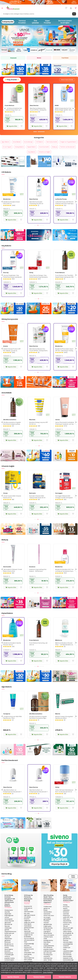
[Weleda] (65, 461)
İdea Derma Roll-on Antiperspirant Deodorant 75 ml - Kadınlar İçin (65, 797)
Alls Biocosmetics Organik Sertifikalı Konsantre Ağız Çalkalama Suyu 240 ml (64, 723)
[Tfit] (39, 608)
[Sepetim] (76, 8)
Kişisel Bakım (65, 150)
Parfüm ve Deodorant (37, 157)
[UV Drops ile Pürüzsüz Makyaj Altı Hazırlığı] (29, 891)
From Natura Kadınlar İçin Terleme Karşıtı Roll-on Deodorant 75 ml (38, 110)
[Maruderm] (39, 682)
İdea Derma (59, 107)
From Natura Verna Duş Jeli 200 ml (64, 650)
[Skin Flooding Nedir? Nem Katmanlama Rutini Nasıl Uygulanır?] (49, 891)
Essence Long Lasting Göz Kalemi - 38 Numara (64, 576)
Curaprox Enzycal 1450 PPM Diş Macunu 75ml (38, 723)
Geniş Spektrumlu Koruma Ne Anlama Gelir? (68, 904)
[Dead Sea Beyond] (13, 388)
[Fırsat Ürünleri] (65, 58)
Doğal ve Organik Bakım (18, 150)
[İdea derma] (39, 2)
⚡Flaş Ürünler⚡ (13, 80)
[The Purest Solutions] (14, 69)
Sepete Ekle (12, 127)
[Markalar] (39, 58)
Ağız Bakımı (11, 144)
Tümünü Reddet (39, 977)
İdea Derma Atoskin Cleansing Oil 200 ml (62, 208)
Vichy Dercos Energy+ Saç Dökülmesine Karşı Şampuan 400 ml (65, 282)
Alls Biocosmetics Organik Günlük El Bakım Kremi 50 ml (13, 650)
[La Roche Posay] (65, 241)
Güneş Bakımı (50, 150)
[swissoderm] (39, 69)
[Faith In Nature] (65, 682)
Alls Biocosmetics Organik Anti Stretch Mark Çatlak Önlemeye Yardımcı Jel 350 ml (38, 429)
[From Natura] (13, 167)
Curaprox (7, 719)
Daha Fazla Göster (66, 81)
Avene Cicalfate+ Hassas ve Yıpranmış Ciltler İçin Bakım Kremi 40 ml (13, 110)
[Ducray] (64, 69)
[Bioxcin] (39, 314)
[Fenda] (65, 314)
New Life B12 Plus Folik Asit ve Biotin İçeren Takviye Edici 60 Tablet (13, 503)
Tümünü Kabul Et (65, 977)
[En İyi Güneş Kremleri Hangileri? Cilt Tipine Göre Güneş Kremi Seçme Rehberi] (10, 891)
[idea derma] (39, 388)
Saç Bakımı (53, 157)
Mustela (58, 425)
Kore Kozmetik (9, 157)
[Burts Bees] (13, 682)
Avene (7, 107)
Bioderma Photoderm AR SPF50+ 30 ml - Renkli (11, 355)
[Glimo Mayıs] (13, 755)
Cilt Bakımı (51, 144)
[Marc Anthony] (13, 314)
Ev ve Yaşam (36, 150)
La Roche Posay (9, 425)
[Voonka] (13, 535)
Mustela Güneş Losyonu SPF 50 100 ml (65, 429)
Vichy (5, 278)
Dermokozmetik (66, 144)
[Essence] (65, 608)
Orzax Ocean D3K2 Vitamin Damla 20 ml (38, 503)
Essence (58, 572)
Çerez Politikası (48, 972)
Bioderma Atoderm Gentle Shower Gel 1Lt (38, 650)
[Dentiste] (65, 755)
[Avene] (39, 36)
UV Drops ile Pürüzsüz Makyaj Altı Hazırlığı (28, 904)
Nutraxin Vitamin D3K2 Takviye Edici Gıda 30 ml (63, 503)
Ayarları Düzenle (13, 977)
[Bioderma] (39, 241)
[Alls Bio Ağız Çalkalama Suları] (39, 755)
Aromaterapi (38, 144)
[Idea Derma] (65, 167)
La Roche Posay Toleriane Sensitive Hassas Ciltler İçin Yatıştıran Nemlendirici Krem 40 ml (13, 429)
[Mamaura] (39, 461)
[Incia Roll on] (39, 829)
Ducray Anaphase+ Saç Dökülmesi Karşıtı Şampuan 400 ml (38, 282)
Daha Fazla (73, 882)
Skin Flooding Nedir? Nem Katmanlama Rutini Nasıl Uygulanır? (48, 904)
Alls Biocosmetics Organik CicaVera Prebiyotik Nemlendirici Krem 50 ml (12, 208)
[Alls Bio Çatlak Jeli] (13, 461)
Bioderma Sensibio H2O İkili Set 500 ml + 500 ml (12, 576)
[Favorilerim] (66, 8)
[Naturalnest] (39, 535)
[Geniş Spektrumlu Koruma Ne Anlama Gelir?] (68, 891)
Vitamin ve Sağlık (69, 157)
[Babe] (65, 388)
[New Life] (65, 535)
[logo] (13, 8)
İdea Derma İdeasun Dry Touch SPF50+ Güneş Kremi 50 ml (64, 110)
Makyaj (21, 157)
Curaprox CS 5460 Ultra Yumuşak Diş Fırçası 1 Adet (12, 723)
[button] (31, 73)
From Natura (34, 107)
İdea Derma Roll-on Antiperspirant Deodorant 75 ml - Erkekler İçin (39, 797)
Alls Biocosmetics (10, 205)
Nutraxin (58, 499)
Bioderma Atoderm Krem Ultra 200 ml (38, 208)
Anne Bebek (24, 144)
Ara (74, 14)
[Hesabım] (71, 8)
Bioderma (33, 205)
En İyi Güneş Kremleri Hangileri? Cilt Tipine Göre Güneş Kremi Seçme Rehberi (10, 906)
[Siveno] (39, 857)
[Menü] (2, 8)
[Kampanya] (13, 58)
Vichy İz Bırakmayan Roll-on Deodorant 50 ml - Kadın (13, 797)
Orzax (31, 499)
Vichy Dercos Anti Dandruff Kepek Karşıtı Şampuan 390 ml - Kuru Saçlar (12, 282)
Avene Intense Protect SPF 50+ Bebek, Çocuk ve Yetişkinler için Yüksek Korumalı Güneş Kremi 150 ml (39, 355)
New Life (6, 499)
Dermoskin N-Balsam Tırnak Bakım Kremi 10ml (39, 576)
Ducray (32, 278)
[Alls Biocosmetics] (39, 167)
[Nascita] (13, 608)
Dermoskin (33, 572)
